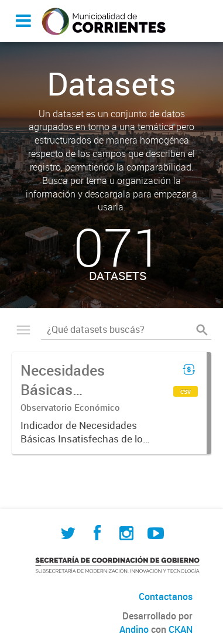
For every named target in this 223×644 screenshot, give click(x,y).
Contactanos (166, 597)
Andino (134, 629)
